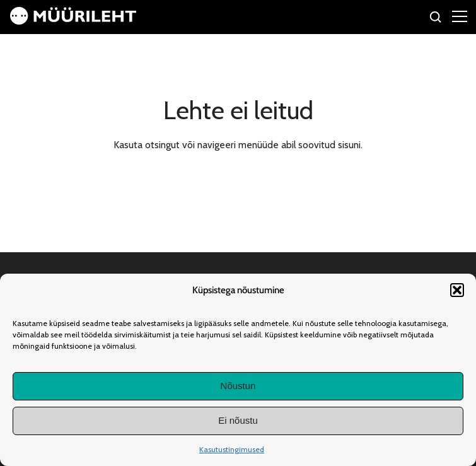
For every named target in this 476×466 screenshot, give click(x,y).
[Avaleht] (73, 21)
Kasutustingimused (232, 449)
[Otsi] (436, 19)
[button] (457, 290)
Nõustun (238, 386)
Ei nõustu (238, 420)
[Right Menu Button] (460, 16)
